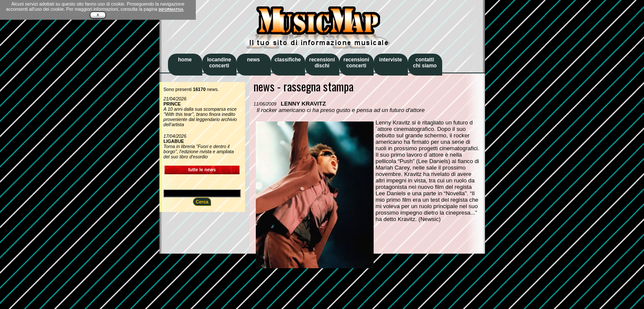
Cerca (202, 202)
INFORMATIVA (171, 9)
